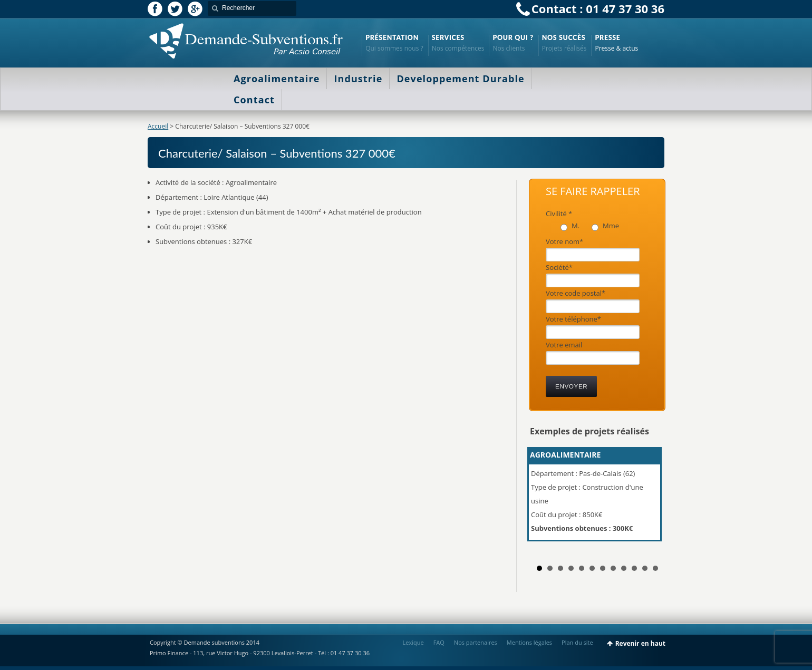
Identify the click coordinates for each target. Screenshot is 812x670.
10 (634, 568)
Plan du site (577, 642)
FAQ (439, 642)
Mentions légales (529, 642)
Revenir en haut (640, 643)
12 (655, 568)
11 (645, 568)
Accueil (158, 126)
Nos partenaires (476, 642)
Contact (254, 100)
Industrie (358, 79)
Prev (544, 499)
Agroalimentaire (277, 79)
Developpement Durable (460, 79)
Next (651, 499)
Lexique (413, 642)
